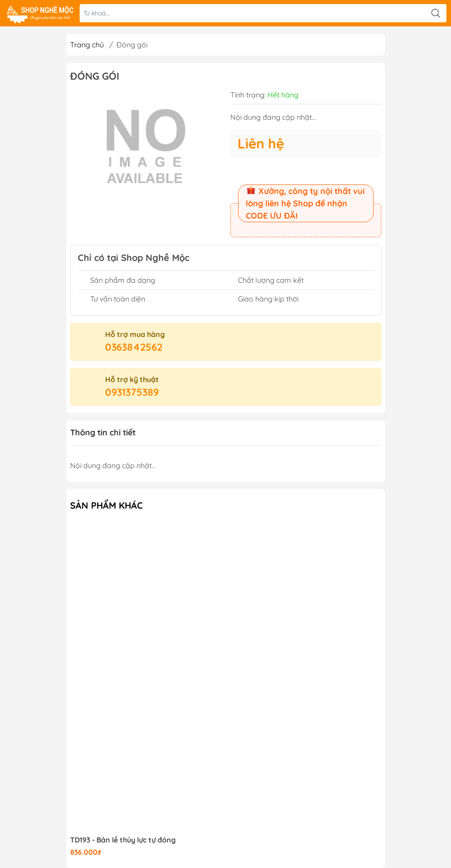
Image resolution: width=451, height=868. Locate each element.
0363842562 (134, 347)
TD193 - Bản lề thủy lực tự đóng (123, 840)
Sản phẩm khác (106, 505)
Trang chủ (87, 45)
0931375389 (132, 392)
